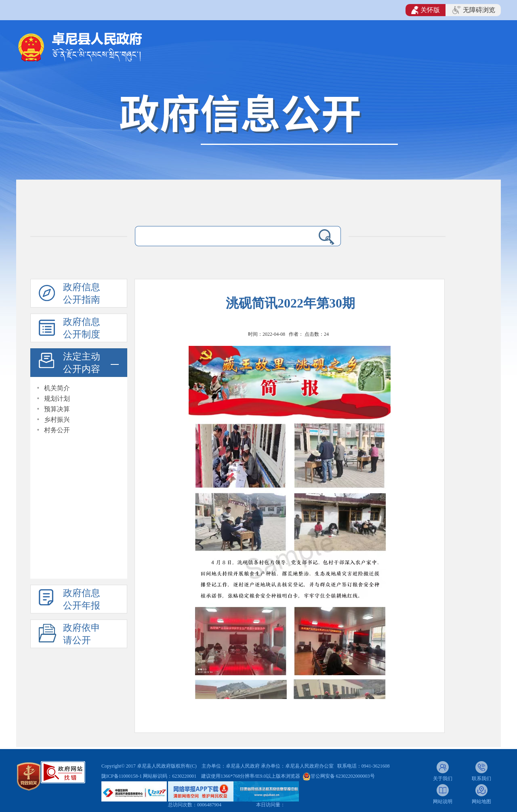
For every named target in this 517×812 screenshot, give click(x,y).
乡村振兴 (57, 420)
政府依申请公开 (82, 634)
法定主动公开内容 (82, 363)
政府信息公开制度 (82, 328)
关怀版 (426, 10)
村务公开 (57, 430)
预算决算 (57, 409)
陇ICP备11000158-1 (122, 776)
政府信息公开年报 (82, 599)
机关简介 (57, 388)
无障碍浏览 (474, 10)
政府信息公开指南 (82, 293)
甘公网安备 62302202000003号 (343, 776)
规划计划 (57, 399)
